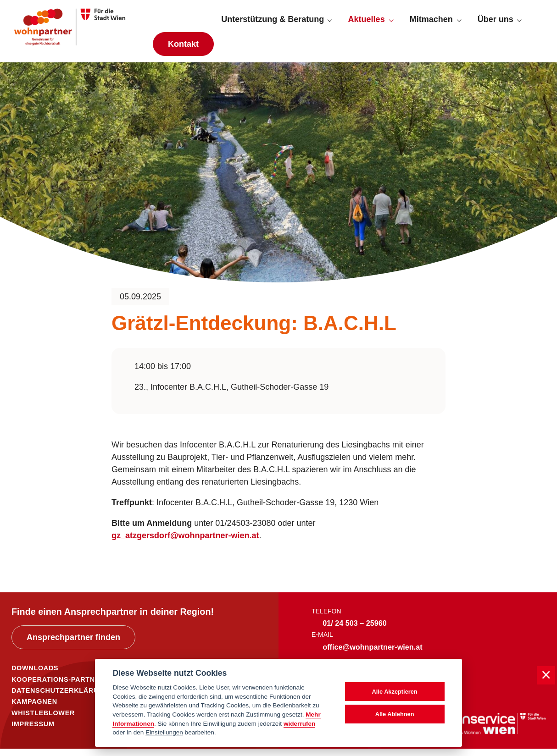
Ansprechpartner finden (73, 645)
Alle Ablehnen (395, 714)
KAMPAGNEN (34, 709)
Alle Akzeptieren (395, 692)
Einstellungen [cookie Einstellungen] (164, 732)
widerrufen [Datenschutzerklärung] (300, 724)
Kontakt (183, 48)
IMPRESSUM (33, 731)
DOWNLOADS (35, 676)
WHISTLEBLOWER (43, 720)
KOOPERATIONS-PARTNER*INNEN (71, 687)
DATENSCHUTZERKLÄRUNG (60, 698)
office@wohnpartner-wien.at (372, 654)
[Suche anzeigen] (537, 23)
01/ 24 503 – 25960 (355, 630)
